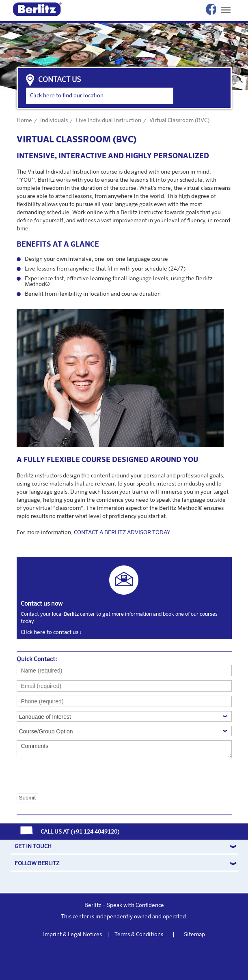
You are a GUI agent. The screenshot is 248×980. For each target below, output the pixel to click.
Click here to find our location (67, 96)
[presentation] (57, 775)
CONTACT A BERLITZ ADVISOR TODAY (122, 533)
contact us (59, 80)
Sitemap (194, 935)
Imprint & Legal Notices (72, 935)
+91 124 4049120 (95, 832)
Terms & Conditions (139, 935)
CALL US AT (55, 832)
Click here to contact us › (51, 632)
